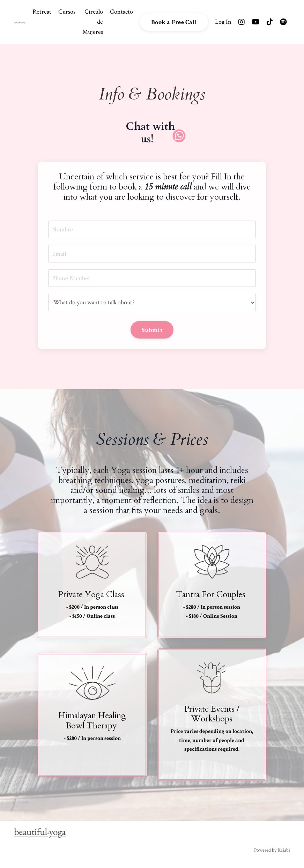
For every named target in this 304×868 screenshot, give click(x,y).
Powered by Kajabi (272, 850)
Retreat (42, 12)
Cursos (67, 12)
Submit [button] (152, 330)
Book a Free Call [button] (174, 22)
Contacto (121, 12)
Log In (223, 22)
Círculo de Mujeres (93, 22)
